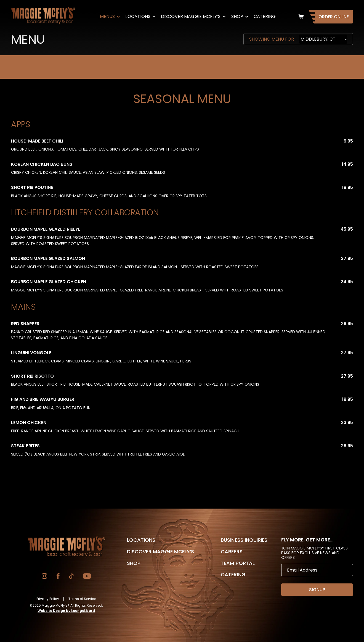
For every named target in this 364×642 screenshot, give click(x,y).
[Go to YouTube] (87, 577)
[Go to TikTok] (71, 577)
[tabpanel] (182, 286)
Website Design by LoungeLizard (66, 611)
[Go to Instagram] (44, 577)
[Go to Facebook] (58, 577)
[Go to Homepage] (66, 547)
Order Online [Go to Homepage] (334, 17)
